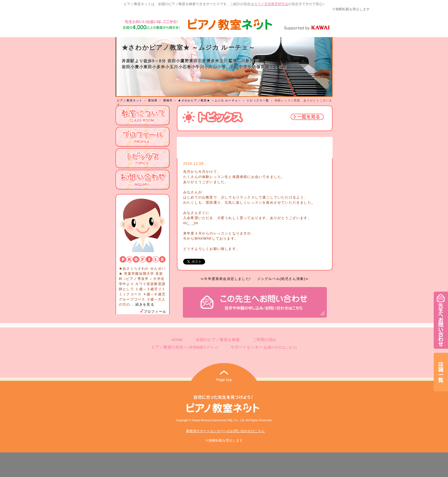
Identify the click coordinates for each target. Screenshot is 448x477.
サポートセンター (263, 347)
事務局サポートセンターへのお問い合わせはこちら (225, 431)
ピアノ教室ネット (130, 100)
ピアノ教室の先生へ (185, 347)
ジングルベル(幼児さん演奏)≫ (283, 279)
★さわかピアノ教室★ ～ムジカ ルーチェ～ (210, 100)
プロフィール (153, 312)
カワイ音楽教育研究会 (271, 4)
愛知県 (153, 100)
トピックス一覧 (258, 100)
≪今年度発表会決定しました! (225, 279)
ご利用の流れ (265, 340)
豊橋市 (168, 100)
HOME (177, 340)
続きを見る (145, 304)
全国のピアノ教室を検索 (218, 340)
